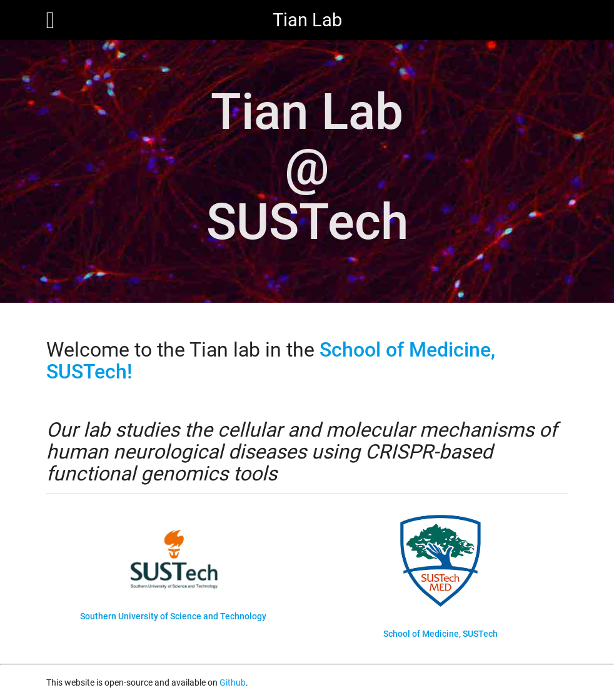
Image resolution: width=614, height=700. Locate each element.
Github (233, 682)
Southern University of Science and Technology (173, 616)
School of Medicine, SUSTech (440, 634)
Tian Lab (307, 20)
